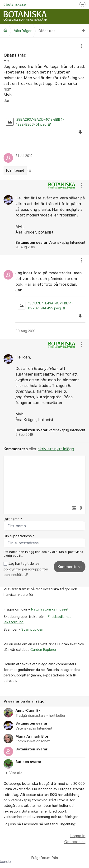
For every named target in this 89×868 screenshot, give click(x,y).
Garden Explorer (43, 650)
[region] (44, 109)
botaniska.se (15, 4)
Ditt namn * (13, 519)
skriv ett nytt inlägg (56, 449)
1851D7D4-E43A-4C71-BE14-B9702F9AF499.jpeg (45, 306)
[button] (74, 508)
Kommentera (70, 567)
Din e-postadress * (19, 536)
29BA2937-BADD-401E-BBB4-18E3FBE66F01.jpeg (35, 122)
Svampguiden (32, 629)
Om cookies (75, 842)
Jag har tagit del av (26, 569)
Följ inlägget (15, 170)
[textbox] (44, 480)
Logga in (78, 836)
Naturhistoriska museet (50, 609)
